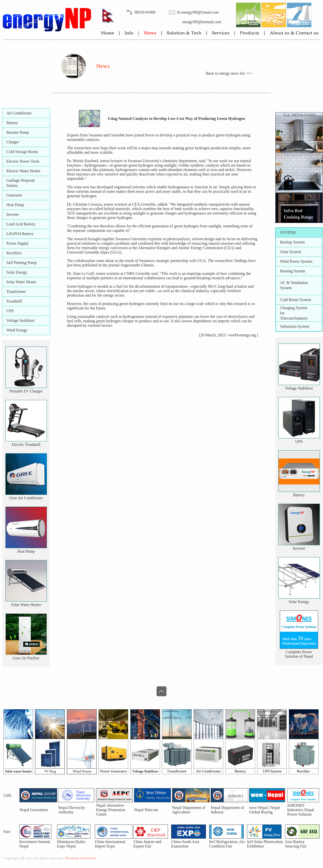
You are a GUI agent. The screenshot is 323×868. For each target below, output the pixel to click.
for (282, 313)
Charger (13, 142)
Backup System (292, 242)
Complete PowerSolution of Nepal (299, 654)
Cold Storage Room (22, 152)
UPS (10, 311)
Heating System (293, 271)
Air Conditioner (19, 113)
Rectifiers (14, 253)
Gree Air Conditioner (26, 498)
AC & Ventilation (294, 283)
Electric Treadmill (26, 445)
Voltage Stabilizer (20, 320)
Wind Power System (296, 261)
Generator (14, 195)
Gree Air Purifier (26, 658)
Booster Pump (18, 132)
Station (12, 185)
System (286, 288)
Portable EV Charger (26, 391)
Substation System (295, 326)
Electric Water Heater (23, 171)
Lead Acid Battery (21, 224)
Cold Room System (295, 300)
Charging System (294, 308)
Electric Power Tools (23, 161)
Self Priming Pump (22, 263)
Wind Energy (17, 330)
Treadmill (14, 301)
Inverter (13, 214)
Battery (12, 123)
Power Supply (18, 243)
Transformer (16, 292)
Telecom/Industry (294, 318)
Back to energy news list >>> (229, 73)
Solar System (291, 252)
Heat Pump (15, 205)
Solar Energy (17, 272)
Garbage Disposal (20, 180)
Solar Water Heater (21, 282)
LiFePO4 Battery (20, 234)
